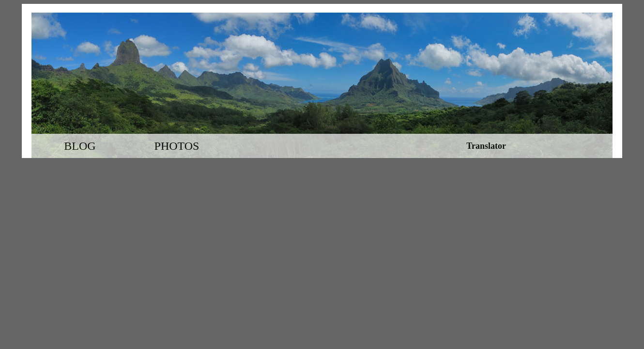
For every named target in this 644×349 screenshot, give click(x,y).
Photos (177, 146)
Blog (80, 146)
